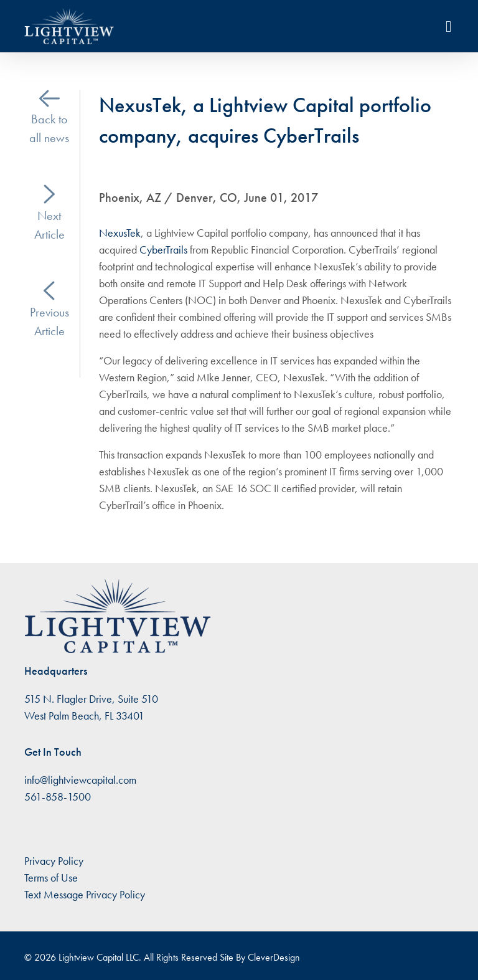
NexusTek (120, 233)
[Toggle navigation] (448, 26)
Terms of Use (51, 878)
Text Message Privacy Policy (85, 894)
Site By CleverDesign (260, 957)
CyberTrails (165, 250)
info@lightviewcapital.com (80, 780)
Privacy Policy (54, 861)
